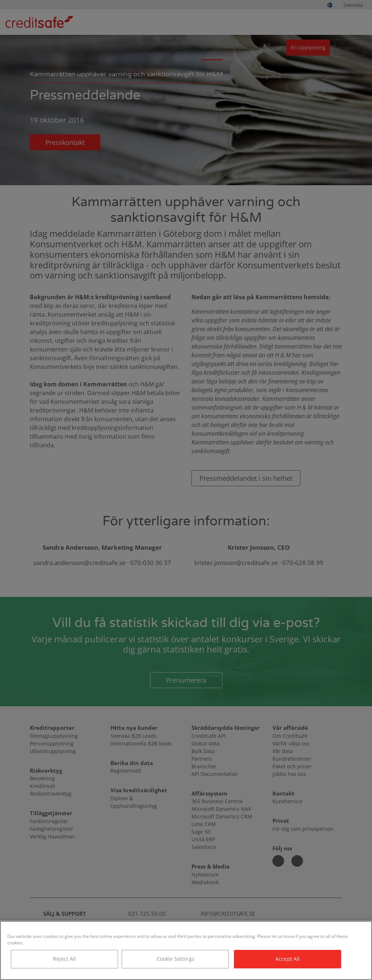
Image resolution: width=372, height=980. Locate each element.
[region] (186, 950)
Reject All (64, 959)
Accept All (288, 959)
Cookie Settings (175, 959)
